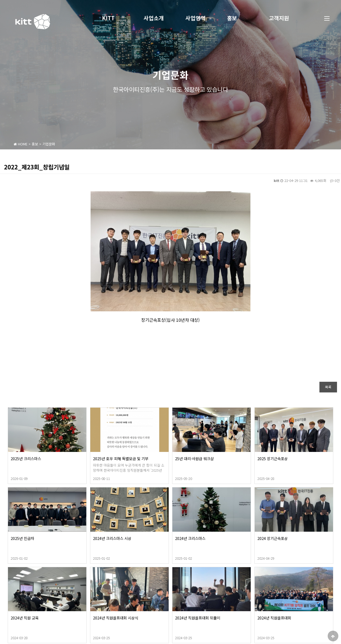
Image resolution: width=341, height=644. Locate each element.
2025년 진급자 (42, 538)
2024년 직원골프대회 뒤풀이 (217, 618)
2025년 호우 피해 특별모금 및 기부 (140, 458)
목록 (328, 387)
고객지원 (279, 18)
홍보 (232, 18)
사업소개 (154, 18)
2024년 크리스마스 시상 (132, 538)
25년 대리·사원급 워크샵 (214, 458)
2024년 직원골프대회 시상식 (135, 618)
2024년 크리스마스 (210, 538)
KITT (108, 18)
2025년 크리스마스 (46, 458)
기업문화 (49, 144)
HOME (21, 144)
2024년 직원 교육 (44, 618)
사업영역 (196, 18)
